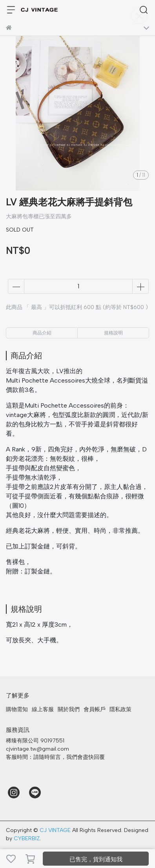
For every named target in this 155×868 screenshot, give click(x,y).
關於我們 (69, 709)
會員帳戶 (95, 709)
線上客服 (43, 709)
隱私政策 (120, 709)
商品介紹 (42, 333)
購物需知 (17, 709)
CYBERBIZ (27, 838)
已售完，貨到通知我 (96, 859)
